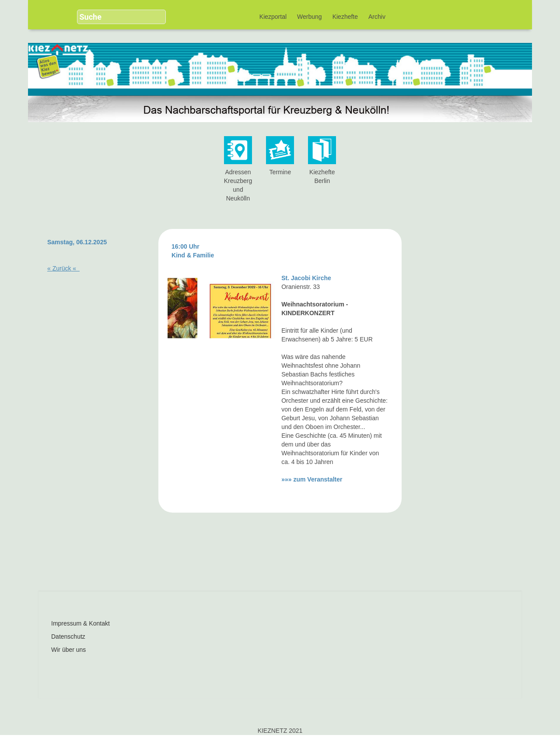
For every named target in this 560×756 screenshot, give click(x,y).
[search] (114, 17)
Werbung (310, 17)
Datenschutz (68, 636)
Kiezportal (273, 17)
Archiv (377, 17)
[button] (156, 13)
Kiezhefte (345, 17)
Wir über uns (68, 650)
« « (63, 268)
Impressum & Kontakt (80, 623)
